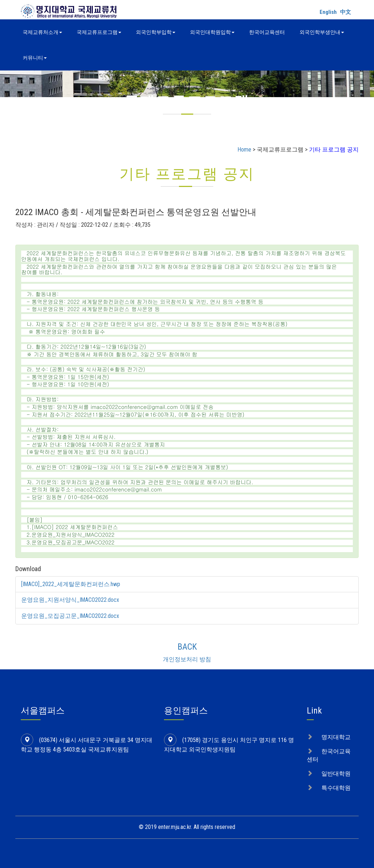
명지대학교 (336, 737)
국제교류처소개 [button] (42, 32)
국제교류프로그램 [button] (99, 32)
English (328, 12)
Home (244, 150)
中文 (346, 12)
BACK (187, 647)
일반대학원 (336, 774)
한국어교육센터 (267, 32)
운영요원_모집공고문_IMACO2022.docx (70, 616)
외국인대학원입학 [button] (212, 32)
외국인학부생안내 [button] (322, 32)
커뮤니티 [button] (35, 58)
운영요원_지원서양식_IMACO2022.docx (70, 600)
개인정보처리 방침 (187, 659)
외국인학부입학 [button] (156, 32)
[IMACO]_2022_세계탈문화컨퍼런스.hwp (71, 584)
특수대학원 (336, 788)
